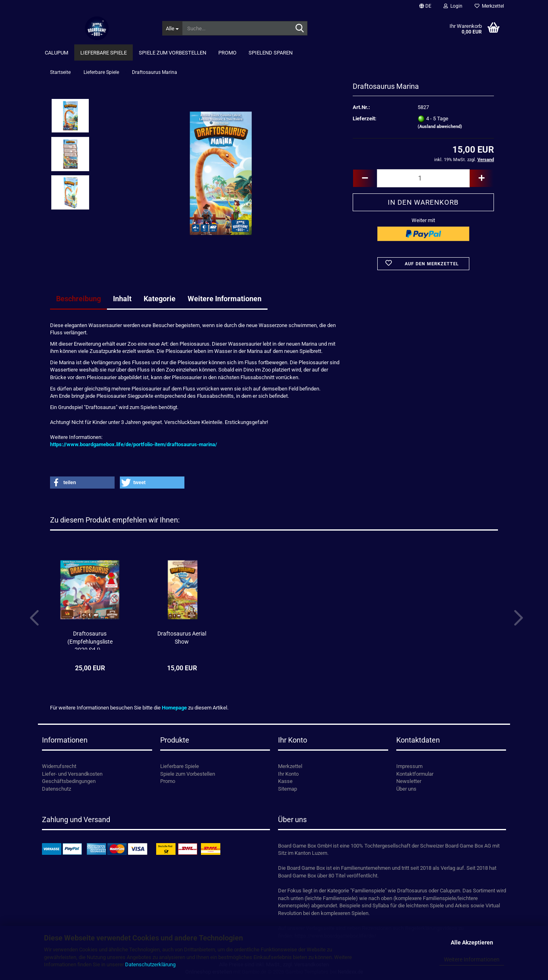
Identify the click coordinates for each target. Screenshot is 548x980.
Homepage (174, 708)
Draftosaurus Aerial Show (182, 638)
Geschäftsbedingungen (69, 781)
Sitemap (288, 789)
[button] (425, 6)
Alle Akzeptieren (472, 942)
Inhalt (122, 299)
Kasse (285, 781)
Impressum (409, 766)
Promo (227, 53)
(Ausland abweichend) (440, 127)
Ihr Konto (288, 774)
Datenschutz (56, 789)
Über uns (406, 789)
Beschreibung (78, 299)
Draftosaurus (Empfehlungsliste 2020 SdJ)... (90, 640)
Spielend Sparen (271, 53)
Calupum (56, 53)
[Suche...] (172, 28)
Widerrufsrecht (59, 766)
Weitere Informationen (472, 959)
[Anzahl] (423, 178)
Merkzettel (489, 6)
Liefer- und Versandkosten (72, 774)
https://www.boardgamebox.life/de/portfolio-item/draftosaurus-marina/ (134, 444)
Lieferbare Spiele (104, 53)
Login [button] (453, 6)
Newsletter (409, 781)
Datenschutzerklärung (150, 964)
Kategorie (160, 299)
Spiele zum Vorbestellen (173, 53)
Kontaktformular (415, 774)
